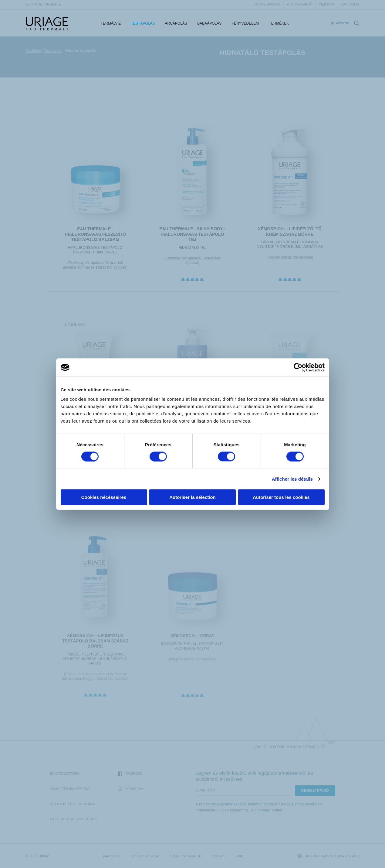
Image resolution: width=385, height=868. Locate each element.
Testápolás (143, 23)
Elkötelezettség (65, 774)
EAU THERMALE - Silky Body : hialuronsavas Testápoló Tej (192, 234)
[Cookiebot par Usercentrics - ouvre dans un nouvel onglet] (298, 367)
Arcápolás (176, 23)
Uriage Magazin (267, 4)
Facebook (130, 774)
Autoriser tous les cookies (281, 497)
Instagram (130, 789)
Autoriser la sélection (192, 497)
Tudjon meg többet (266, 810)
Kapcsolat (350, 4)
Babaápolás (209, 23)
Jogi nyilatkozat (146, 856)
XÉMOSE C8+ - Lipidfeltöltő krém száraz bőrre (290, 232)
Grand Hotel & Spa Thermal (73, 804)
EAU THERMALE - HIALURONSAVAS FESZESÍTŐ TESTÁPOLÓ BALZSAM (96, 234)
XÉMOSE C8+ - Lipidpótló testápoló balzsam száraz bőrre (95, 646)
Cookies (218, 856)
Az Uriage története (44, 4)
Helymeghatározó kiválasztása (328, 856)
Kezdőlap (33, 51)
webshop (327, 4)
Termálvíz (111, 23)
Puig (239, 856)
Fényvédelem (245, 23)
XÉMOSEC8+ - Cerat (193, 641)
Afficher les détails (292, 479)
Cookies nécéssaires (104, 497)
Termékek (279, 23)
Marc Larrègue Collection (73, 819)
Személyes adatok (186, 856)
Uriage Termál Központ (70, 789)
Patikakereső (301, 4)
